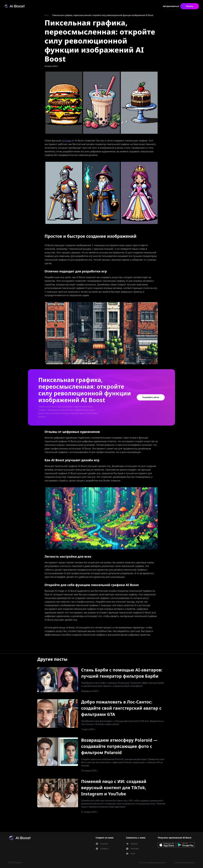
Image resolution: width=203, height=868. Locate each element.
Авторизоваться (171, 6)
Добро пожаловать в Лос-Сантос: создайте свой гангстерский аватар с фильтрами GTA (121, 708)
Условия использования (184, 863)
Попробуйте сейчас (151, 397)
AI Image (67, 141)
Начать (190, 6)
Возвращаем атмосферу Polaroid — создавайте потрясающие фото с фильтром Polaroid (119, 746)
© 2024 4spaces (15, 863)
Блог (47, 15)
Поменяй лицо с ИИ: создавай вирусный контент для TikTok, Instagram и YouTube (114, 788)
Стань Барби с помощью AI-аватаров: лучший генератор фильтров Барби (122, 673)
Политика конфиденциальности (152, 863)
